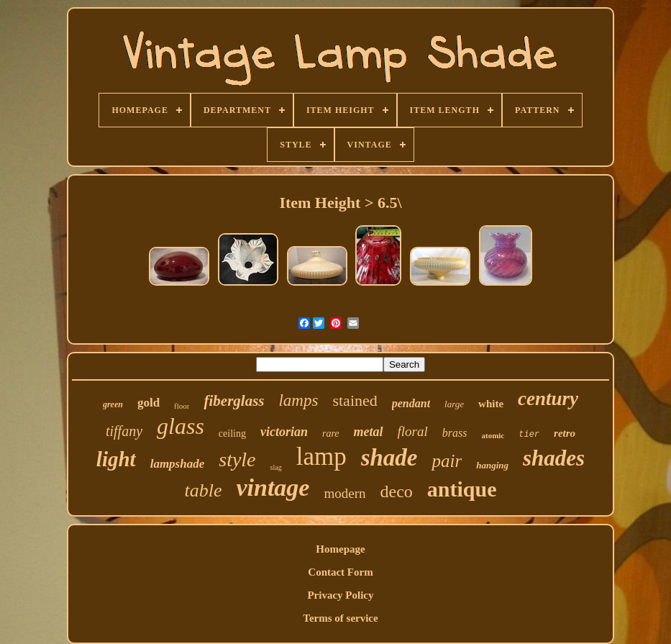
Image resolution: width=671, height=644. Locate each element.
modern (344, 493)
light (116, 459)
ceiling (232, 434)
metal (369, 432)
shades (554, 458)
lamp (321, 457)
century (548, 399)
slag (276, 467)
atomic (493, 435)
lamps (298, 400)
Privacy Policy (340, 595)
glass (181, 426)
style (237, 459)
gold (149, 403)
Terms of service (340, 618)
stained (355, 400)
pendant (411, 403)
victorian (284, 432)
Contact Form (340, 572)
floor (182, 406)
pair (447, 461)
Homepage (340, 549)
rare (331, 434)
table (203, 490)
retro (565, 433)
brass (455, 433)
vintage (273, 487)
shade (389, 458)
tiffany (124, 431)
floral (413, 431)
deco (397, 491)
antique (462, 489)
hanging (492, 465)
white (491, 404)
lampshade (178, 464)
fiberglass (234, 401)
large (454, 404)
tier (529, 435)
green (113, 404)
